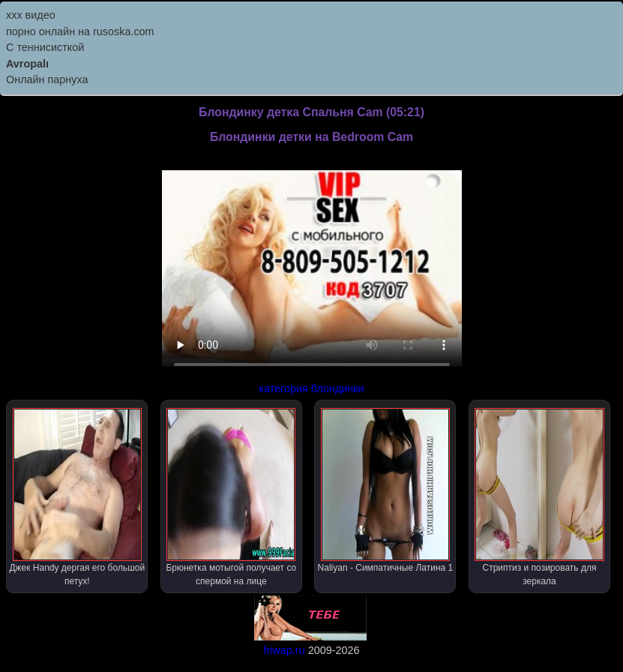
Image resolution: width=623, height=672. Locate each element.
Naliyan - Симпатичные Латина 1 (386, 490)
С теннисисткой (45, 47)
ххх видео (31, 15)
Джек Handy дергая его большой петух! (77, 497)
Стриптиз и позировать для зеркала (539, 497)
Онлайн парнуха (47, 79)
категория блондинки (311, 388)
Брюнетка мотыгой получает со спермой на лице (231, 497)
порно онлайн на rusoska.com (80, 31)
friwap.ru (284, 650)
